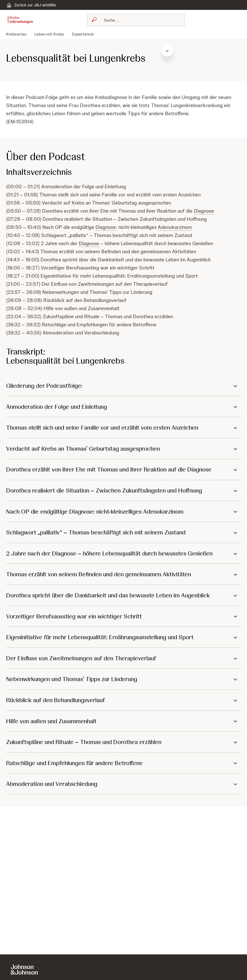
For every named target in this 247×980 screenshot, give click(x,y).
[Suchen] (139, 20)
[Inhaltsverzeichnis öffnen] (235, 51)
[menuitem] (18, 34)
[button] (124, 386)
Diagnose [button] (204, 211)
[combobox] (136, 20)
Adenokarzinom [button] (175, 227)
